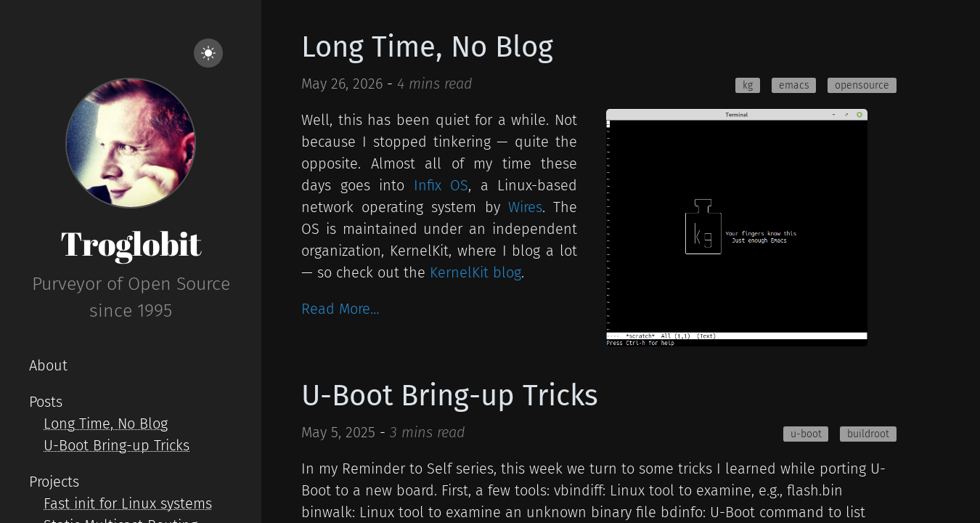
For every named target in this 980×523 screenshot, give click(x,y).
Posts (46, 402)
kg (748, 85)
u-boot (806, 434)
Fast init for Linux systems (128, 503)
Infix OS (441, 185)
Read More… (340, 309)
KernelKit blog (475, 272)
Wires (525, 207)
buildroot (868, 434)
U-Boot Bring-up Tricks (117, 445)
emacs (794, 85)
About (48, 365)
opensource (862, 85)
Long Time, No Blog (106, 423)
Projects (54, 482)
